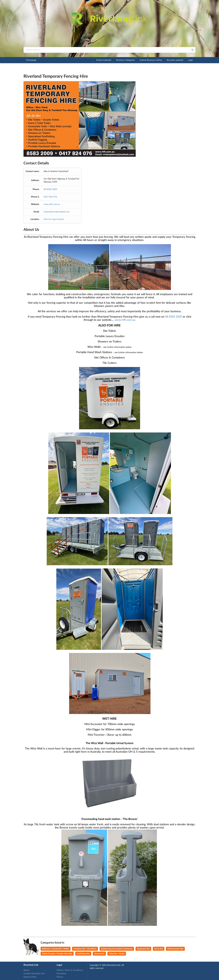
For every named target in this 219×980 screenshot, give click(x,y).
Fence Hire (159, 949)
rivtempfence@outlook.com (57, 212)
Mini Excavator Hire (175, 949)
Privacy (60, 977)
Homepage (31, 60)
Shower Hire (99, 954)
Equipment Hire (143, 949)
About (26, 970)
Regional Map (30, 977)
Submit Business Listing (151, 60)
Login (190, 60)
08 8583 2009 (50, 189)
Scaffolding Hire (83, 954)
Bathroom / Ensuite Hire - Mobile (56, 949)
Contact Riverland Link (34, 974)
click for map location (54, 219)
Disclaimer (62, 974)
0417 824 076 (50, 197)
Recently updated (175, 60)
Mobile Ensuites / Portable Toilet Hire (57, 954)
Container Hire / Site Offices (85, 949)
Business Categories (126, 60)
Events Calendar (104, 60)
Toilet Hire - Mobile (117, 954)
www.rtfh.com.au (52, 204)
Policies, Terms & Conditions (70, 970)
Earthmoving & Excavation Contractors (117, 949)
